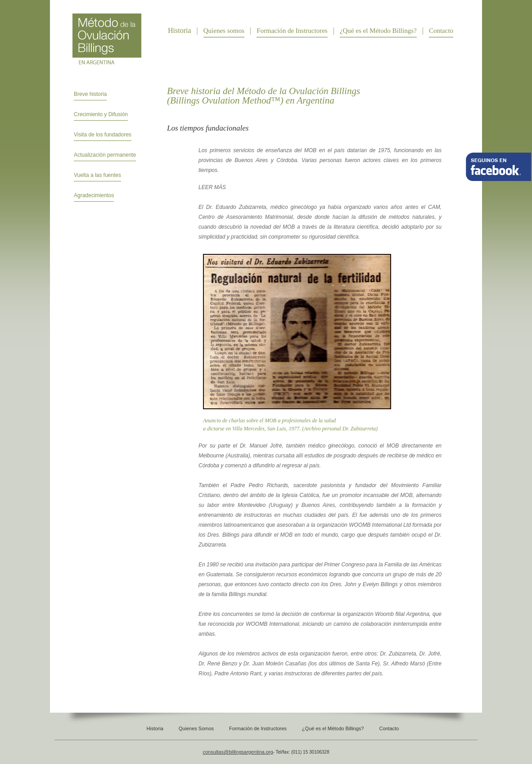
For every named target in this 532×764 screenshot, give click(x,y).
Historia (155, 728)
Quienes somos (224, 31)
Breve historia (90, 94)
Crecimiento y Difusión (101, 114)
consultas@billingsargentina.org (238, 752)
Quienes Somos (196, 728)
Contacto (441, 31)
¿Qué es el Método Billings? (378, 31)
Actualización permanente (105, 155)
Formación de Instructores (292, 31)
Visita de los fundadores (103, 135)
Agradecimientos (94, 195)
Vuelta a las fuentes (97, 175)
